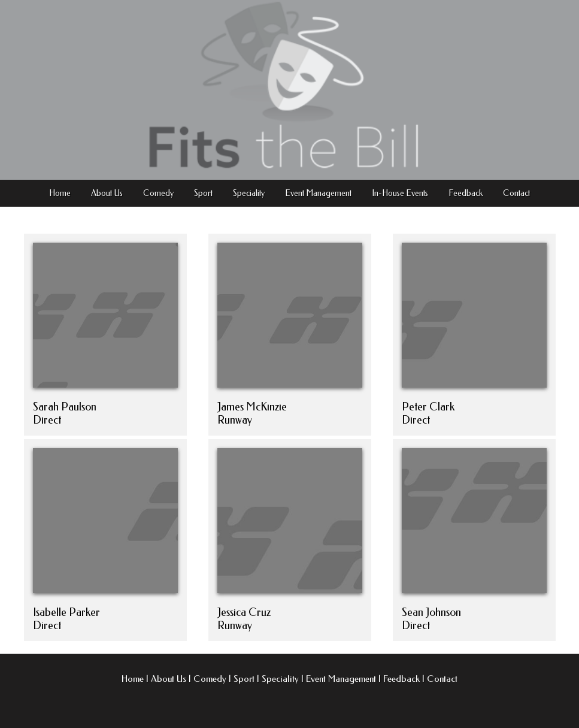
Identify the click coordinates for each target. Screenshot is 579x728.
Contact (516, 193)
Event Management (318, 193)
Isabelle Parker (66, 612)
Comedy (158, 193)
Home (60, 193)
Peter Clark (428, 407)
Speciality (249, 193)
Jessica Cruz (244, 612)
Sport (203, 193)
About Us (107, 193)
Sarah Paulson (65, 407)
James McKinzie (252, 407)
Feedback (466, 193)
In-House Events (400, 193)
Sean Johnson (431, 612)
